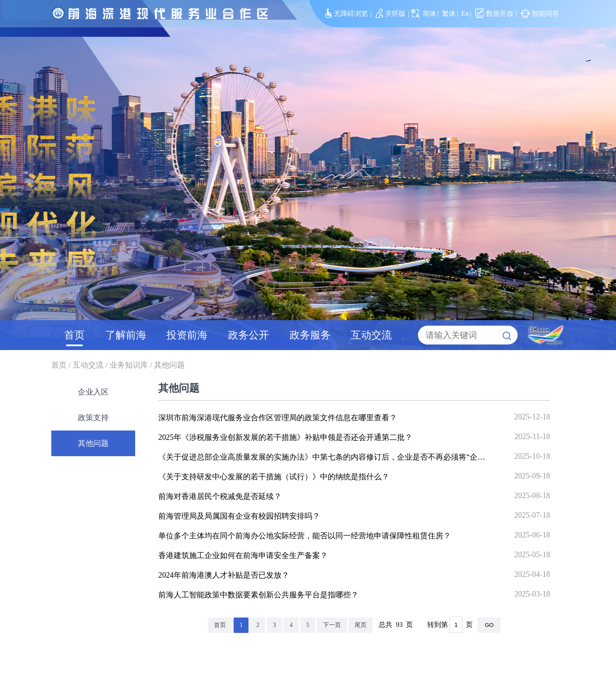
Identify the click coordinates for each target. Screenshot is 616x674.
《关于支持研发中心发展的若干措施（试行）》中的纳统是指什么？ (274, 477)
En (465, 13)
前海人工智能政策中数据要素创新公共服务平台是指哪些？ (258, 595)
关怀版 (391, 13)
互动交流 (371, 335)
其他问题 (169, 365)
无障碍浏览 (346, 13)
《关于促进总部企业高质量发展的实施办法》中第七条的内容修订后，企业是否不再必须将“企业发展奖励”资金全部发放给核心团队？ (385, 457)
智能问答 (540, 13)
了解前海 (126, 335)
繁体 (449, 13)
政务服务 (310, 335)
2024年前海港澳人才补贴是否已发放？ (224, 575)
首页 (74, 335)
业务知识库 (129, 365)
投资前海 (187, 335)
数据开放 (494, 13)
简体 (429, 13)
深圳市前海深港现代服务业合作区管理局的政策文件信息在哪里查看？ (278, 418)
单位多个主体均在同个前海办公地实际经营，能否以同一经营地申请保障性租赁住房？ (305, 536)
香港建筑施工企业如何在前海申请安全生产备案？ (243, 555)
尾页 (361, 625)
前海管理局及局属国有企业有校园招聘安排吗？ (239, 516)
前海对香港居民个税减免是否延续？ (220, 496)
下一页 (332, 625)
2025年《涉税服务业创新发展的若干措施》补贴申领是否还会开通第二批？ (285, 437)
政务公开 (249, 335)
